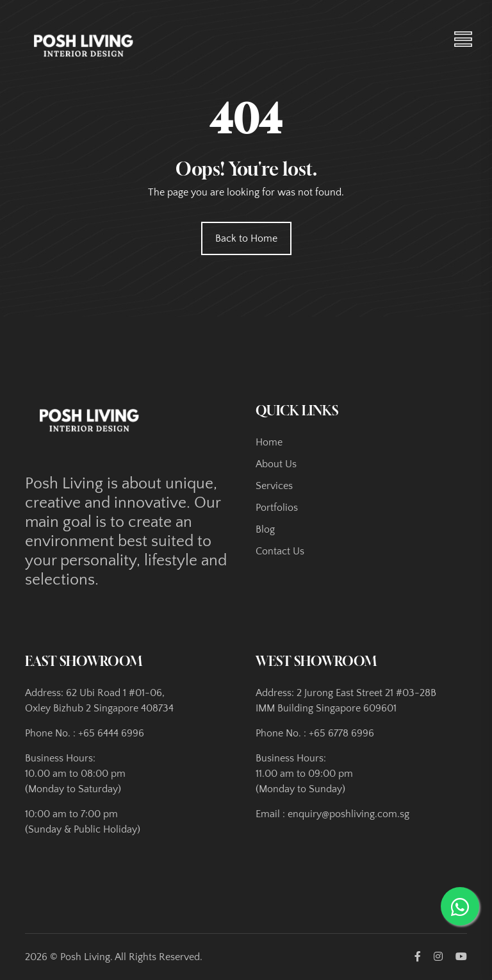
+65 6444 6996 (111, 733)
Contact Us (280, 551)
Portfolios (277, 508)
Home (269, 442)
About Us (276, 464)
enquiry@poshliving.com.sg (348, 814)
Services (274, 486)
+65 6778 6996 (341, 733)
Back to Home (246, 238)
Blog (265, 529)
